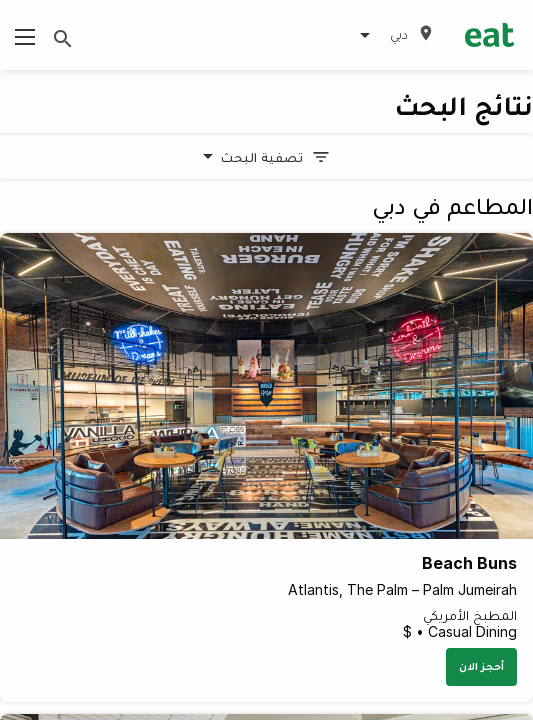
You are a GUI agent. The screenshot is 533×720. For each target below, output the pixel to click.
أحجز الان (481, 666)
